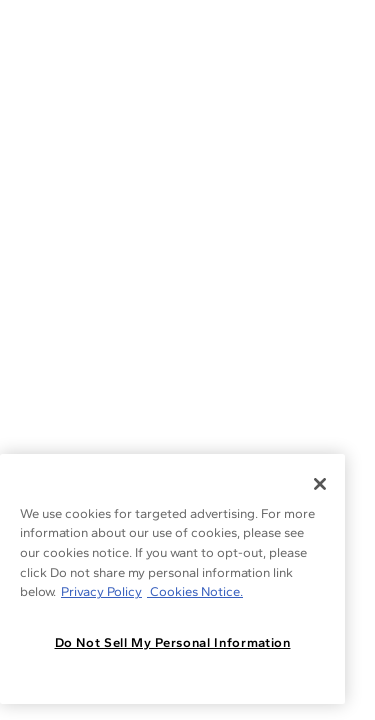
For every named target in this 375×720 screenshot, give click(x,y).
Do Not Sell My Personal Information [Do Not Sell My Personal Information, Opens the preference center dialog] (173, 642)
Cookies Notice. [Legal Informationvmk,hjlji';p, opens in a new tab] (195, 591)
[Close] (320, 484)
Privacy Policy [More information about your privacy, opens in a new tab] (101, 591)
